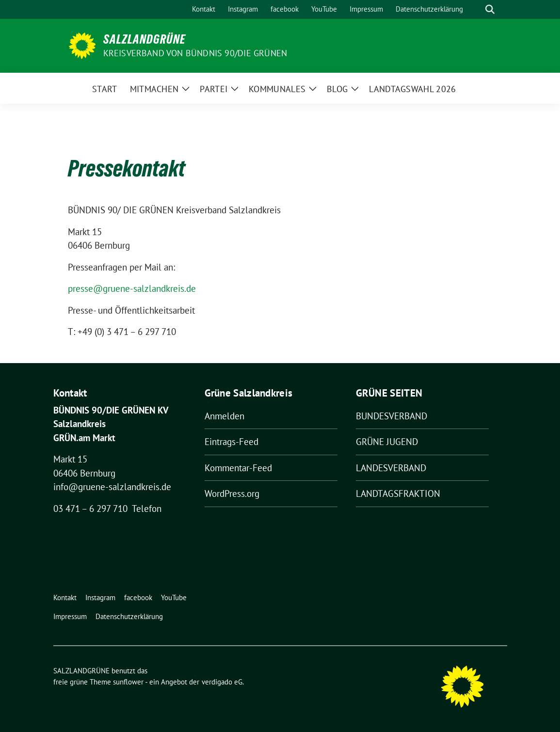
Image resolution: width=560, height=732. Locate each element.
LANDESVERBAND (391, 468)
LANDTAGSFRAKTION (398, 493)
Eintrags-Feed (232, 442)
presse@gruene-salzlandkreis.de (132, 288)
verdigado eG (222, 682)
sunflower (128, 682)
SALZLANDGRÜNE (144, 39)
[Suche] (476, 9)
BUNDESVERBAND (392, 416)
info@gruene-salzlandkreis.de (112, 487)
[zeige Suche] (490, 9)
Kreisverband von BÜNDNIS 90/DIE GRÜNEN (195, 53)
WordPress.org (232, 493)
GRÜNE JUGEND (387, 442)
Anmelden (224, 416)
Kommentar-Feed (238, 468)
